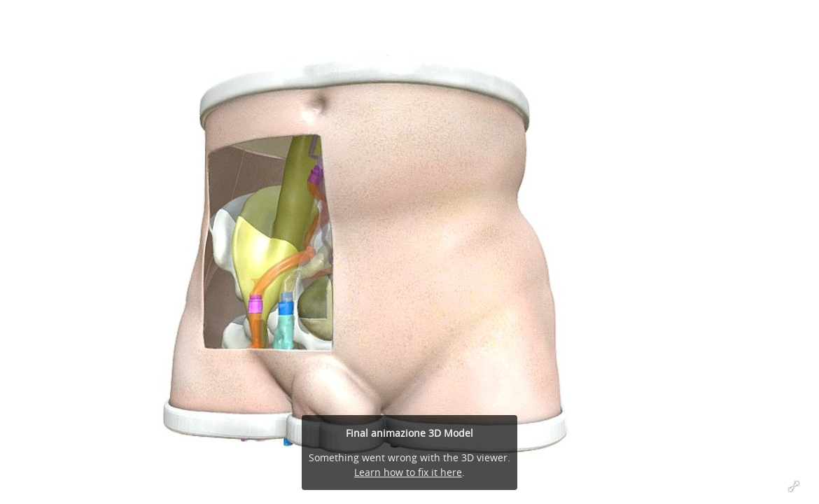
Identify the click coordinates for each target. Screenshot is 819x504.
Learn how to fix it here (408, 472)
